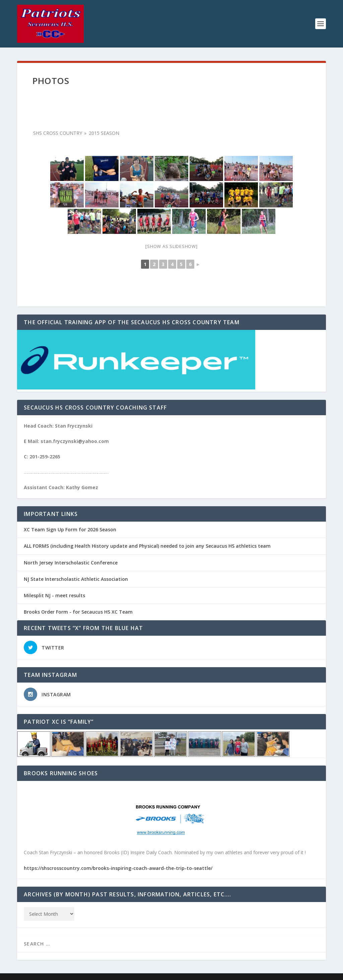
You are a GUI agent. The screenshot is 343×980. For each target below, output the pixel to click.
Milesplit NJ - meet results (54, 595)
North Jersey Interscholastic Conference (71, 563)
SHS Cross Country (58, 133)
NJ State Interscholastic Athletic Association (76, 579)
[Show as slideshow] (171, 246)
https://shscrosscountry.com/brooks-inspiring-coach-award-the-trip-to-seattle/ (118, 868)
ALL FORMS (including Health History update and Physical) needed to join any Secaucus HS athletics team (147, 546)
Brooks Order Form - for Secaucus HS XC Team (78, 612)
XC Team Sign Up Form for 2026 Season (70, 529)
